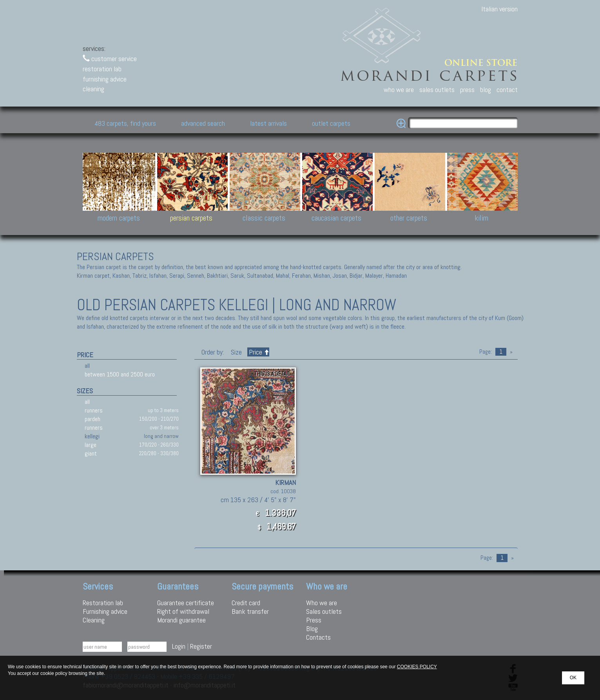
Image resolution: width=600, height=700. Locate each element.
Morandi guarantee (181, 620)
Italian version (499, 9)
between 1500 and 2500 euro (120, 374)
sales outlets (437, 90)
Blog (312, 629)
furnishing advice (105, 79)
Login (179, 646)
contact (507, 90)
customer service (110, 59)
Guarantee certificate (186, 603)
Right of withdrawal (183, 611)
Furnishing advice (105, 611)
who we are (399, 90)
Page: (486, 352)
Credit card (246, 603)
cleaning (93, 89)
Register (201, 646)
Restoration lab (103, 603)
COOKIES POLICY (417, 667)
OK (573, 678)
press (467, 90)
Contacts (318, 637)
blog (486, 90)
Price (258, 352)
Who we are (322, 603)
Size (236, 352)
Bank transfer (250, 611)
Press (314, 620)
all (87, 366)
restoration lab (102, 69)
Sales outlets (324, 611)
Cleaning (94, 620)
